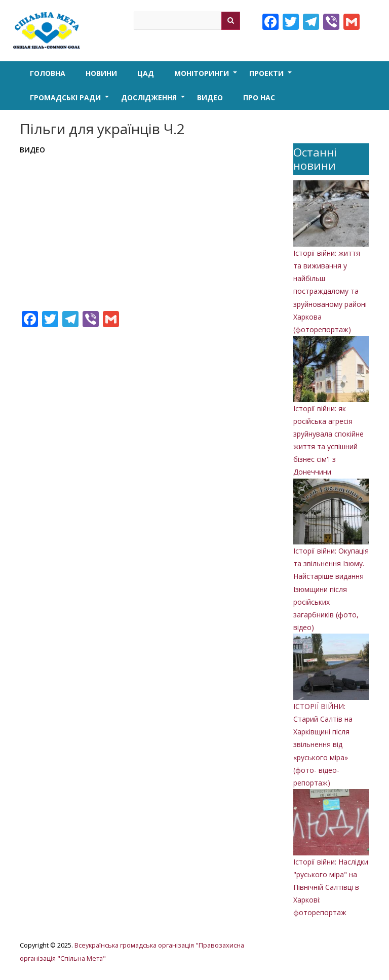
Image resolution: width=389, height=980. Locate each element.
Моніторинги (207, 77)
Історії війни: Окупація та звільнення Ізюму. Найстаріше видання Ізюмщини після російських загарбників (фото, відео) (331, 589)
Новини (101, 73)
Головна (48, 73)
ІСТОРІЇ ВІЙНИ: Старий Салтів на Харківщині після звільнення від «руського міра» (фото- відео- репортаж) (323, 744)
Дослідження (154, 101)
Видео (210, 97)
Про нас (259, 97)
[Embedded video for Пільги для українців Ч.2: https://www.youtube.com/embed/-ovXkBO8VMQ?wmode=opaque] (149, 229)
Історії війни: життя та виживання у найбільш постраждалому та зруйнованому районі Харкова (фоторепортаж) (330, 291)
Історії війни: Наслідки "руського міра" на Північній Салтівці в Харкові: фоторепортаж (331, 887)
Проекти (271, 77)
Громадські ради (70, 101)
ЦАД (146, 73)
